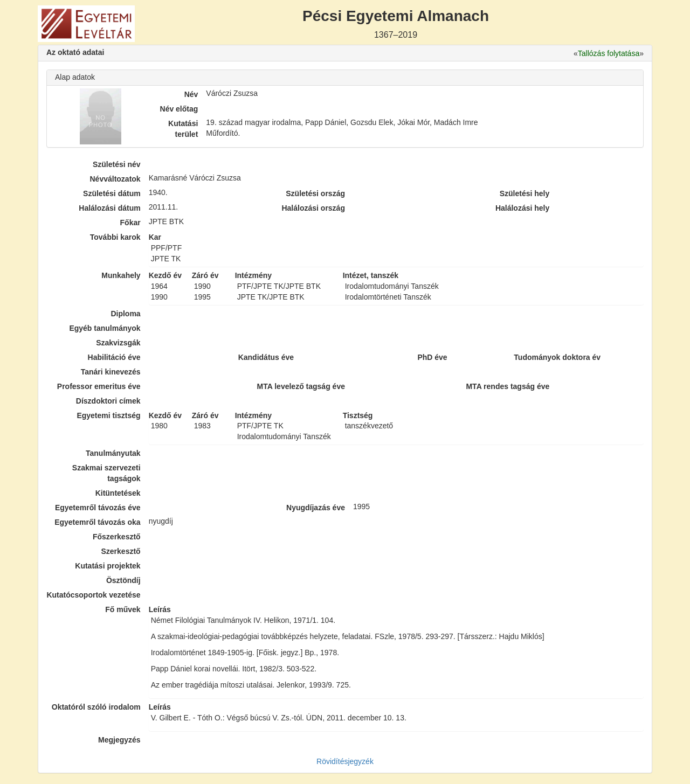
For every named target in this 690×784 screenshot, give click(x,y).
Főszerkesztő (117, 537)
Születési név (117, 164)
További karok (115, 237)
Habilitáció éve (114, 357)
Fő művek (123, 609)
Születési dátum (112, 193)
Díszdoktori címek (108, 401)
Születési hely (525, 193)
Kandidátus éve (266, 357)
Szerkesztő (121, 551)
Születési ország (315, 193)
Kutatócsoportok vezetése (93, 595)
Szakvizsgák (118, 343)
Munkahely (121, 275)
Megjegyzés (119, 740)
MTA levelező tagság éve (301, 386)
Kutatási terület (183, 129)
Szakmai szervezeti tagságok (106, 473)
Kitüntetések (118, 493)
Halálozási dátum (109, 208)
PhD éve (432, 357)
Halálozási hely (522, 208)
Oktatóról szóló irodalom (96, 707)
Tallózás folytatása (609, 53)
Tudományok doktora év (557, 357)
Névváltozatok (115, 179)
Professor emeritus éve (99, 386)
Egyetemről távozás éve (98, 508)
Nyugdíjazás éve (316, 508)
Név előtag (179, 109)
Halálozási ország (313, 208)
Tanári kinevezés (111, 372)
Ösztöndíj (123, 580)
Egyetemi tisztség (108, 415)
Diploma (125, 314)
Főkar (130, 223)
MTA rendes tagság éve (508, 386)
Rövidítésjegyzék (345, 761)
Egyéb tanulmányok (105, 328)
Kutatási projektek (108, 566)
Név (191, 94)
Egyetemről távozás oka (98, 522)
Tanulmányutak (113, 453)
